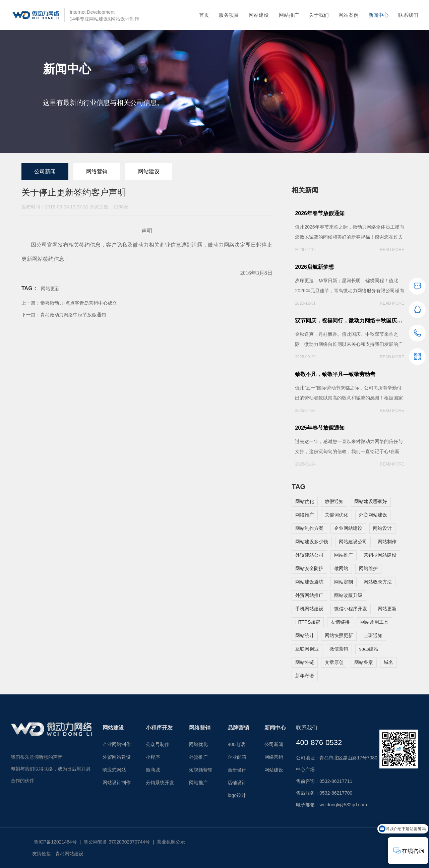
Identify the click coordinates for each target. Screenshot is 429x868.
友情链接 (340, 622)
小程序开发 (159, 728)
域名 (388, 662)
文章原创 (334, 662)
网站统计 (305, 635)
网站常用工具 (374, 622)
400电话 (236, 744)
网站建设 (259, 15)
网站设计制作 (117, 783)
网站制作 (387, 542)
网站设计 (382, 528)
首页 (204, 15)
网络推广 (305, 515)
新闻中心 (378, 15)
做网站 (341, 568)
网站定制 (344, 582)
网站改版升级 (348, 595)
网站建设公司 (353, 542)
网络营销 (97, 171)
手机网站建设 (309, 609)
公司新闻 (45, 171)
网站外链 (305, 662)
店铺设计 (237, 783)
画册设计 (237, 770)
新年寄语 (305, 676)
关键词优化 (336, 515)
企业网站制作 (117, 744)
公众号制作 (158, 744)
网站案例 (349, 15)
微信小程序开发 (351, 609)
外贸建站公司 (309, 555)
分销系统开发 (160, 783)
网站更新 (50, 289)
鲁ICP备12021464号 (55, 842)
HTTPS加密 (308, 622)
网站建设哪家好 (371, 501)
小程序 (153, 757)
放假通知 (334, 501)
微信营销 (339, 649)
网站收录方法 (378, 582)
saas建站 (369, 649)
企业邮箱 (237, 757)
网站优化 (305, 501)
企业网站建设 (348, 528)
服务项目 (229, 15)
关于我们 (319, 15)
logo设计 (237, 795)
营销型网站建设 (380, 555)
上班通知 (373, 635)
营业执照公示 (171, 842)
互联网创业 (307, 649)
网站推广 (289, 15)
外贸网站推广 (309, 595)
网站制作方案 (309, 528)
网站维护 (368, 568)
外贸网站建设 (373, 515)
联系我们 (408, 15)
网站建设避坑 (309, 582)
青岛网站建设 (69, 854)
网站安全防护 (309, 568)
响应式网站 (114, 770)
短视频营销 (201, 770)
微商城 (153, 770)
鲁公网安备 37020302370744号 (117, 842)
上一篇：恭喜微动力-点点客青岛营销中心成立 (69, 303)
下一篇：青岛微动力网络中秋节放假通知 (64, 315)
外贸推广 (198, 757)
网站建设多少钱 (312, 542)
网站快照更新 (339, 635)
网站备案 (364, 662)
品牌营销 (238, 728)
